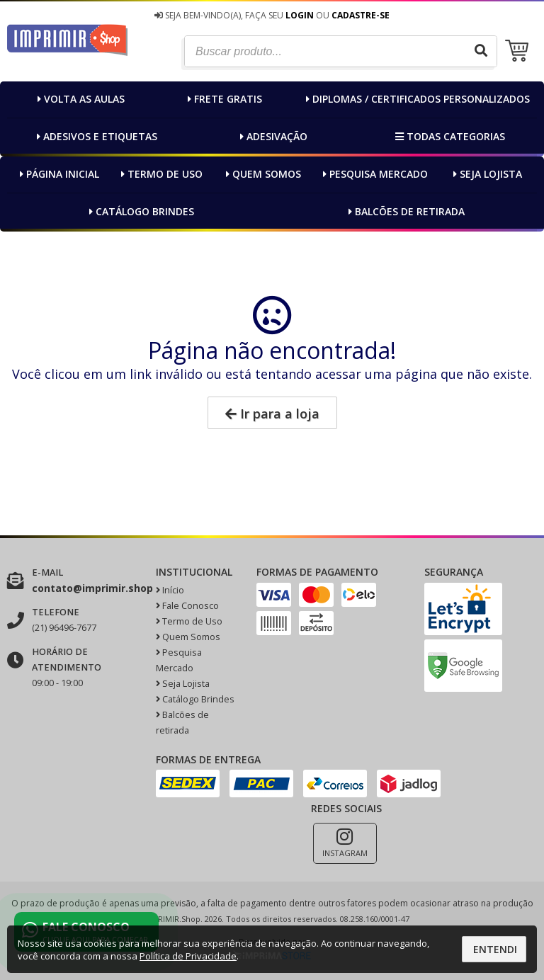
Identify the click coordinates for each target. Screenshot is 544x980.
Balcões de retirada (405, 211)
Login (300, 15)
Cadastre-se (361, 15)
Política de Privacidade (188, 956)
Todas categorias (448, 136)
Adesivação (272, 136)
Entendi (495, 949)
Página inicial (58, 174)
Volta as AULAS (79, 99)
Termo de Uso (160, 174)
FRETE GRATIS (223, 99)
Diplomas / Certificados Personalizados (416, 99)
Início (170, 590)
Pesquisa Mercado (374, 174)
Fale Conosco (187, 606)
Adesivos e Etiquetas (95, 136)
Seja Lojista (486, 174)
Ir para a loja (272, 414)
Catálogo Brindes (140, 211)
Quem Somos (262, 174)
